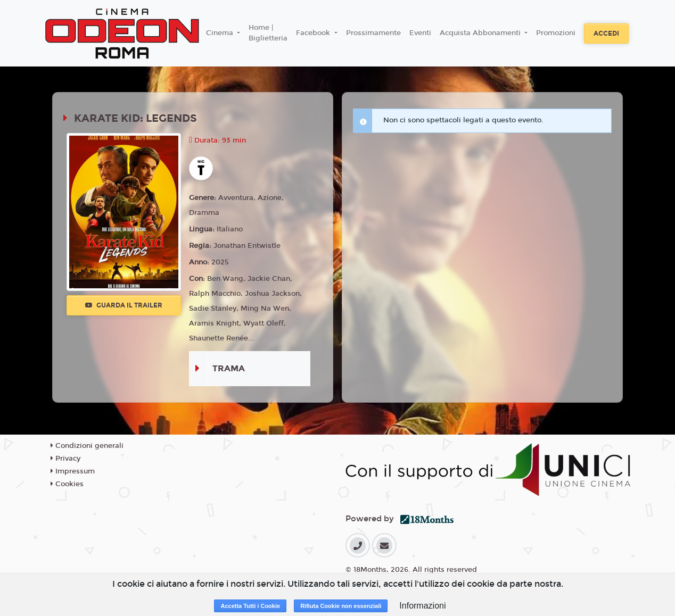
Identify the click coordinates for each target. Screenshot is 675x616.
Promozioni (556, 33)
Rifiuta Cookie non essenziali (341, 606)
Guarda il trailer (124, 305)
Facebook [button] (314, 33)
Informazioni (422, 606)
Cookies (67, 484)
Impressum (73, 471)
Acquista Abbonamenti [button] (481, 33)
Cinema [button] (221, 33)
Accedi (606, 34)
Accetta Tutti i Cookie (250, 606)
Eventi (420, 33)
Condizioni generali (87, 446)
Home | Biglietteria (268, 33)
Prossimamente (373, 33)
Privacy (65, 459)
